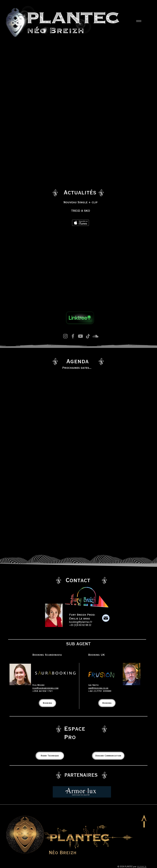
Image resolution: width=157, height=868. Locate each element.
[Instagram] (65, 336)
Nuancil (142, 867)
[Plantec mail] (106, 618)
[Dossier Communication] (108, 756)
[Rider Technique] (50, 756)
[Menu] (139, 21)
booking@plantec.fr (81, 622)
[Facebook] (73, 336)
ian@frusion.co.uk (98, 688)
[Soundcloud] (95, 336)
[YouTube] (80, 336)
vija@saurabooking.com (45, 688)
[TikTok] (88, 336)
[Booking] (47, 703)
